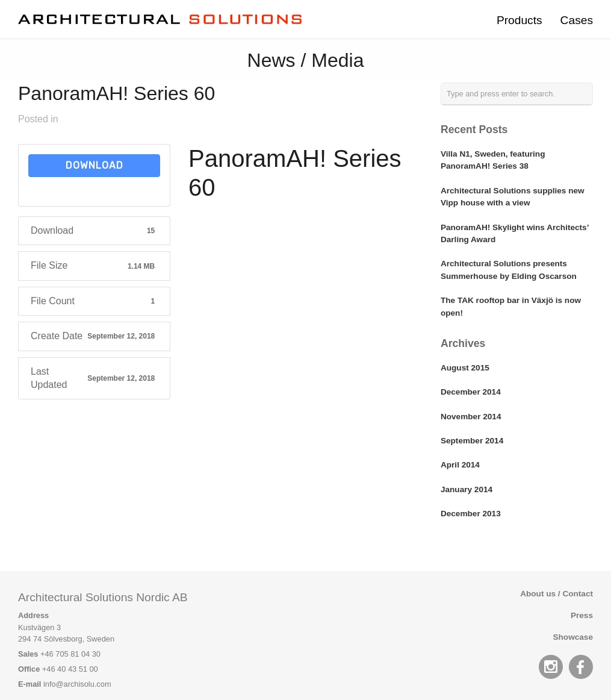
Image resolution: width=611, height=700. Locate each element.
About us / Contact (557, 594)
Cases (577, 20)
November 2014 (471, 417)
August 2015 (465, 368)
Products (520, 20)
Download (95, 165)
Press (582, 615)
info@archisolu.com (77, 684)
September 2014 (472, 441)
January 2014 (467, 489)
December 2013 (471, 514)
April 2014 (460, 465)
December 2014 (471, 392)
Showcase (573, 637)
